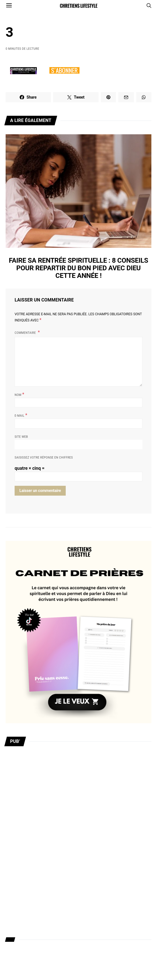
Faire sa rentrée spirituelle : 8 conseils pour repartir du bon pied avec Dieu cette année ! (79, 268)
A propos (14, 892)
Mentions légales (22, 964)
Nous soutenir (19, 950)
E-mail (21, 415)
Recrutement (18, 935)
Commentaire (26, 333)
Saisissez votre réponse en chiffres (44, 458)
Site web (21, 437)
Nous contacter (20, 907)
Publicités (15, 921)
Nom (20, 394)
